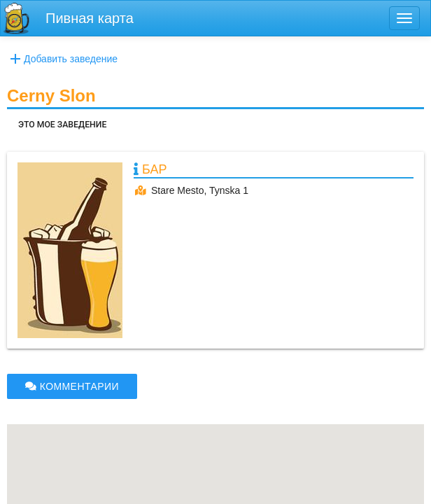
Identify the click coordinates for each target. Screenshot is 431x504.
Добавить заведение (62, 59)
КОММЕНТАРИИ (72, 386)
